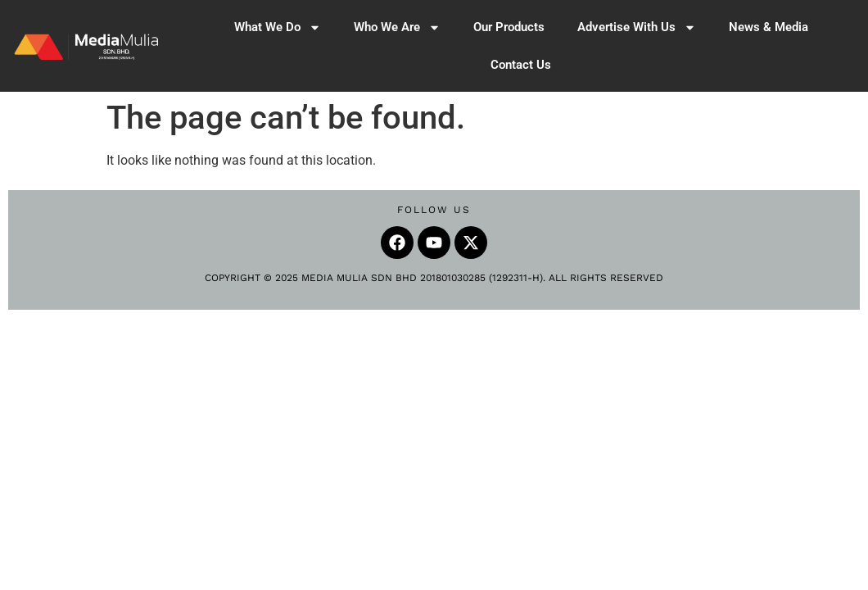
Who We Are (397, 27)
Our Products (509, 27)
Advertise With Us (637, 27)
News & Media (769, 27)
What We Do (278, 27)
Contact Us (521, 65)
